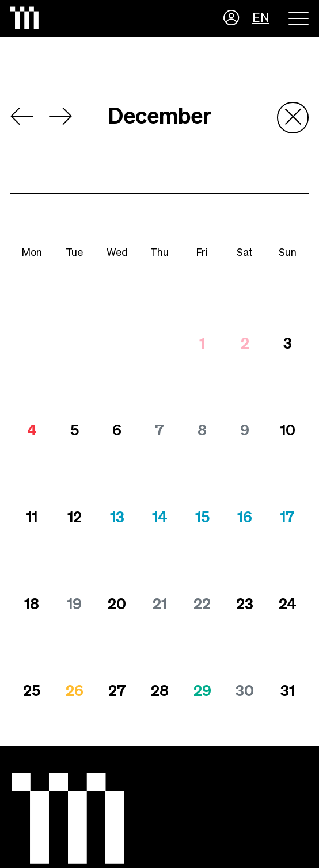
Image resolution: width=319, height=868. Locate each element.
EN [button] (261, 18)
